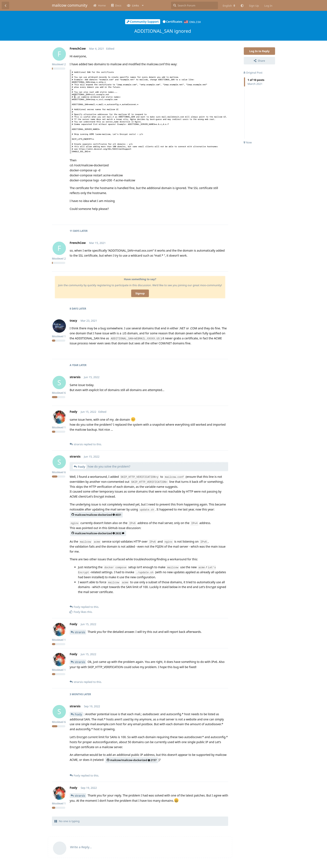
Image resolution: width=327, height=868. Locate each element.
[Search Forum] (194, 5)
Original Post (253, 72)
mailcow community (70, 5)
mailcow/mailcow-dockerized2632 (98, 533)
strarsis (80, 632)
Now (248, 142)
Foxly (81, 466)
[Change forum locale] (229, 6)
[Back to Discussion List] (5, 5)
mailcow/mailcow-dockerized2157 (132, 760)
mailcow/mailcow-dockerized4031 (96, 515)
